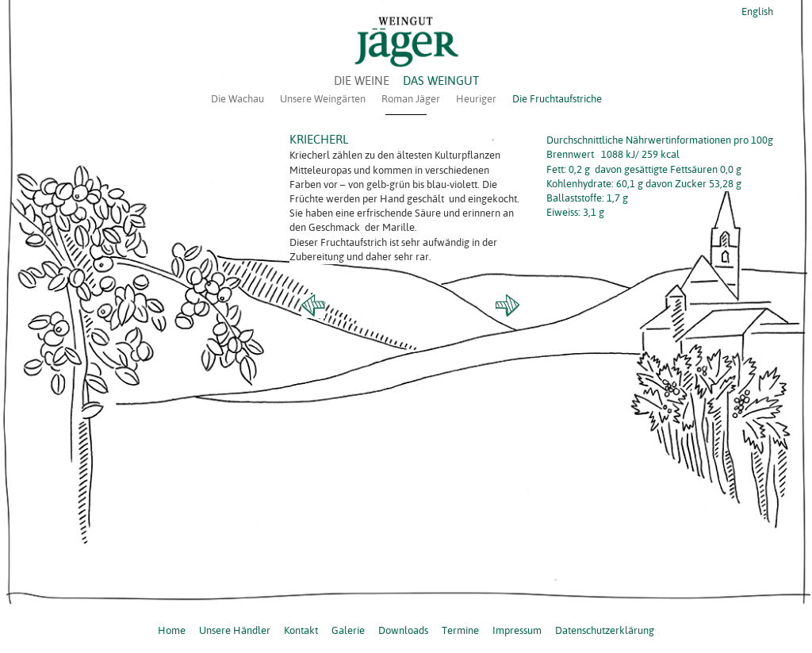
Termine (460, 630)
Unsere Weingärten (323, 98)
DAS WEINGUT (441, 81)
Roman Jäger (411, 98)
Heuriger (476, 98)
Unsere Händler (235, 630)
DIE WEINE (362, 81)
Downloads (403, 630)
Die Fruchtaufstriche (557, 98)
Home (172, 630)
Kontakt (301, 630)
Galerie (348, 630)
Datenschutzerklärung (605, 630)
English (756, 11)
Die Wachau (237, 98)
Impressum (517, 630)
